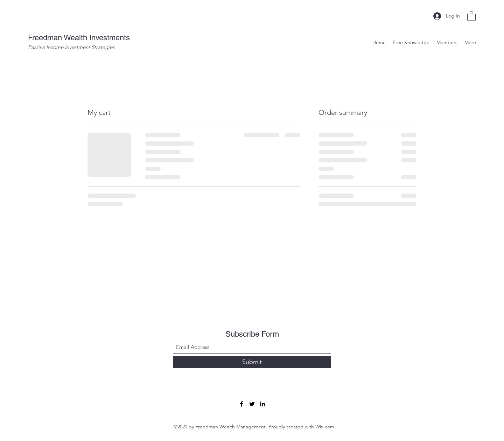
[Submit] (252, 362)
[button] (471, 16)
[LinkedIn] (262, 404)
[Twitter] (252, 404)
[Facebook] (241, 404)
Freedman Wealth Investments (79, 38)
